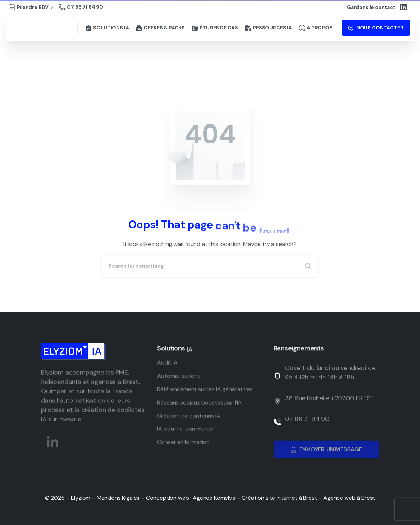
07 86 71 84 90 (81, 7)
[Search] (200, 266)
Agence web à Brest (349, 498)
